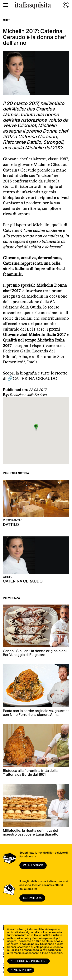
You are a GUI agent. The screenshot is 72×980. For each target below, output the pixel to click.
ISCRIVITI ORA (32, 898)
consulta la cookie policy (23, 944)
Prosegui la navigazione (29, 961)
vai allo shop (33, 865)
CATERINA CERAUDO (35, 378)
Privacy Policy (21, 970)
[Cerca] (66, 5)
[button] (36, 427)
